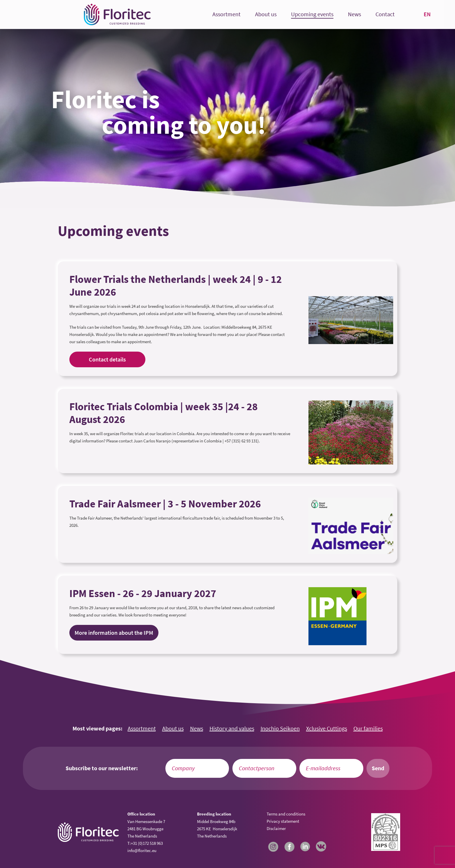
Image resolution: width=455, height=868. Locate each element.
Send (378, 768)
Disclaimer (276, 828)
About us (266, 14)
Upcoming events (312, 14)
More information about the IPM (114, 633)
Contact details (107, 359)
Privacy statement (283, 821)
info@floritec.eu (142, 850)
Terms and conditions (286, 814)
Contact (385, 14)
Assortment (226, 14)
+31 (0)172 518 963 (147, 843)
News (354, 14)
